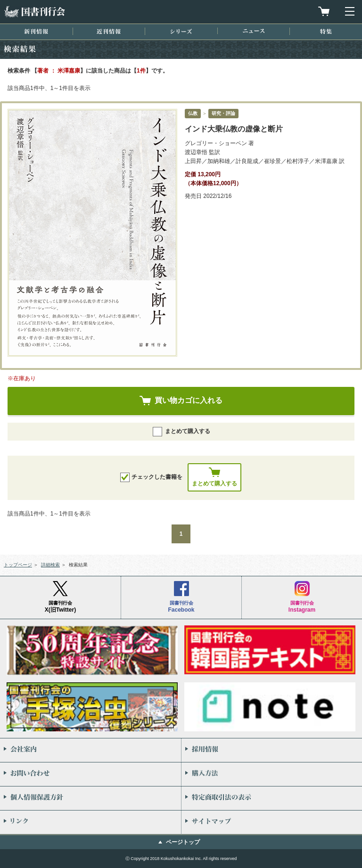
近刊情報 (109, 31)
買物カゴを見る (324, 11)
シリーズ (181, 31)
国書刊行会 (34, 12)
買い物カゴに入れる (189, 400)
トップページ (18, 565)
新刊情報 (36, 31)
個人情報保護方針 (90, 798)
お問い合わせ (90, 774)
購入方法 (272, 774)
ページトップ (183, 842)
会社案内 (90, 750)
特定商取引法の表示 (272, 798)
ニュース (254, 31)
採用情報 (272, 750)
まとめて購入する (181, 432)
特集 (326, 31)
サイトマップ (272, 822)
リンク (90, 822)
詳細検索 (50, 565)
